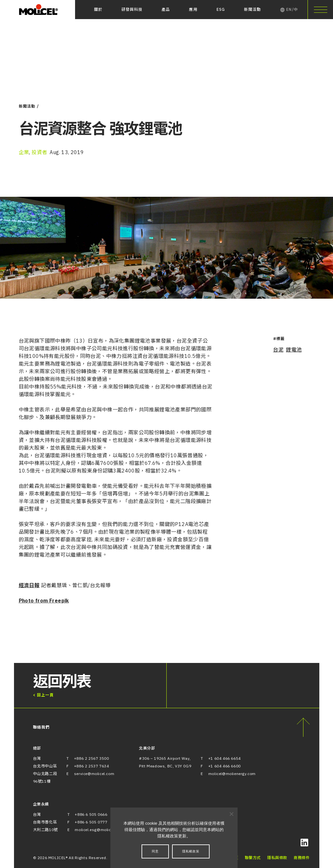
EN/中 (289, 10)
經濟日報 (29, 585)
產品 (166, 9)
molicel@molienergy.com (232, 774)
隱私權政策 (191, 851)
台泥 (278, 350)
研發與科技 (132, 9)
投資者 (39, 152)
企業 (24, 152)
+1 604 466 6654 (225, 758)
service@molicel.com (94, 774)
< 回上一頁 (43, 695)
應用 (193, 9)
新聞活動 (252, 9)
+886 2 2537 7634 (92, 766)
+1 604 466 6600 (225, 766)
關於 (98, 9)
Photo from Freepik (44, 601)
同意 (155, 851)
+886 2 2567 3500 (92, 758)
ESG (221, 9)
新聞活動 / (29, 106)
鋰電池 (294, 350)
